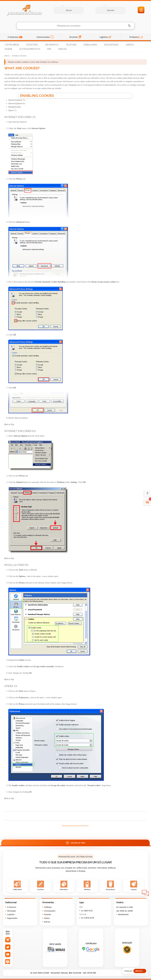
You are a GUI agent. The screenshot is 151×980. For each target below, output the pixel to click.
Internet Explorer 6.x (17, 103)
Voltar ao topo (75, 843)
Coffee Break (12, 45)
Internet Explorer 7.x (17, 100)
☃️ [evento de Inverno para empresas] (147, 493)
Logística (104, 37)
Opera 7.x (12, 110)
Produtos (134, 37)
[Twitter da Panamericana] (8, 947)
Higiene (8, 49)
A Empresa (13, 37)
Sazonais (111, 10)
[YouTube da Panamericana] (8, 955)
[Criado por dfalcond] (134, 971)
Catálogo (48, 907)
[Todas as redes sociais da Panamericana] (8, 962)
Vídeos (47, 918)
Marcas (69, 10)
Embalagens (90, 45)
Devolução (11, 911)
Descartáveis (111, 45)
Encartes (74, 37)
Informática (52, 45)
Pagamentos (12, 918)
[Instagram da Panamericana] (8, 940)
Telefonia (71, 45)
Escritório (32, 45)
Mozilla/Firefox (15, 107)
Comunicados (43, 37)
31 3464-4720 (87, 911)
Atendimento (123, 915)
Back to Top (9, 424)
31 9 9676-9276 (88, 918)
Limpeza (130, 45)
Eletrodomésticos (30, 49)
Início (7, 56)
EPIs (49, 49)
